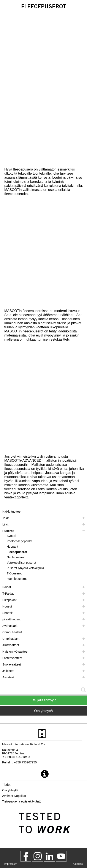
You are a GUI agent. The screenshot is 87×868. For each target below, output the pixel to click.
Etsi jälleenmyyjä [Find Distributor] (43, 700)
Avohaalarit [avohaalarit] (10, 626)
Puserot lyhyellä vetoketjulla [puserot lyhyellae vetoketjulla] (25, 568)
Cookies (78, 864)
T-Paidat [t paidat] (8, 594)
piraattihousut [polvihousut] (11, 619)
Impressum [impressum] (11, 864)
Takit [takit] (6, 518)
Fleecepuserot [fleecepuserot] (17, 552)
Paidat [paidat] (7, 587)
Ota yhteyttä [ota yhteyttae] (10, 790)
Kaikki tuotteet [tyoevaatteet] (12, 512)
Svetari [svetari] (11, 536)
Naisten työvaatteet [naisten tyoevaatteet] (15, 652)
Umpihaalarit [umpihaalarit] (11, 639)
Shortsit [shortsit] (7, 613)
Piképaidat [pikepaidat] (9, 600)
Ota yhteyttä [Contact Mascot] (43, 711)
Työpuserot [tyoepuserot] (14, 573)
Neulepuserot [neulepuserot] (16, 557)
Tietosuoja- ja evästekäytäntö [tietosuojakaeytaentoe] (22, 801)
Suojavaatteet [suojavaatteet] (12, 664)
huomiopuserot (17, 579)
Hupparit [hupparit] (12, 547)
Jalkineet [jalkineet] (8, 671)
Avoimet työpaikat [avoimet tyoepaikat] (14, 796)
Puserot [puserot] (8, 531)
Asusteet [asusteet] (8, 677)
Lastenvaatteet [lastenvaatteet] (12, 658)
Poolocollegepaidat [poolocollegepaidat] (19, 541)
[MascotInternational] (61, 856)
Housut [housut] (7, 606)
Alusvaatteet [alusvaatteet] (11, 645)
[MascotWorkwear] (26, 856)
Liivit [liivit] (5, 524)
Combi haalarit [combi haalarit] (12, 632)
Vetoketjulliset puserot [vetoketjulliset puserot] (21, 563)
